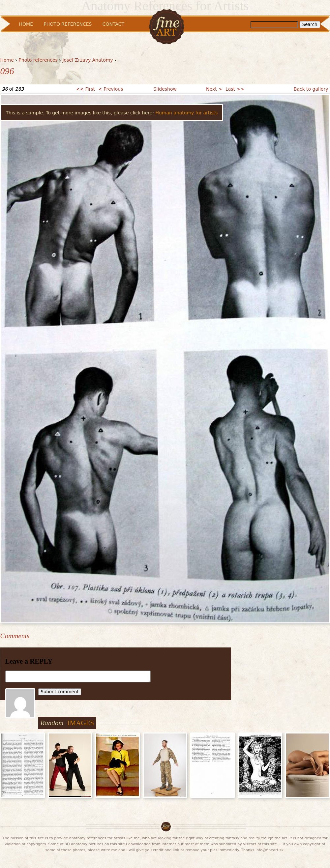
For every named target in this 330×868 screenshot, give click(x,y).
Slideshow (165, 89)
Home (7, 60)
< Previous (111, 89)
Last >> (235, 89)
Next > (214, 89)
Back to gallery (311, 89)
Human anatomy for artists (186, 113)
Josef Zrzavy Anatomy (88, 60)
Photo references (38, 60)
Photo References (68, 24)
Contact (113, 24)
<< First (86, 89)
